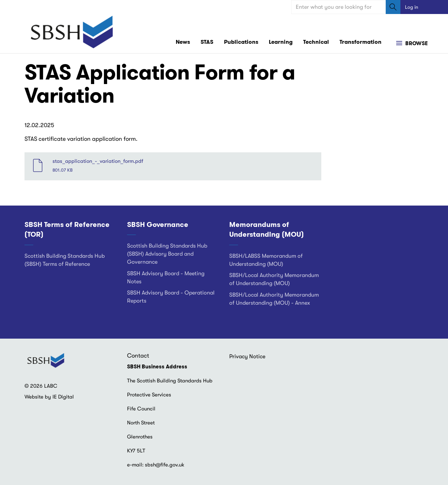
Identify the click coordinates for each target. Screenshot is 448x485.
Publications (241, 42)
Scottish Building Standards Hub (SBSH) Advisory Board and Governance (167, 254)
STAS (207, 42)
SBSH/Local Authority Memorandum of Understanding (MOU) (274, 279)
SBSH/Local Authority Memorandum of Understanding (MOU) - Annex (274, 299)
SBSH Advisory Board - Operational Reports (171, 297)
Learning (281, 42)
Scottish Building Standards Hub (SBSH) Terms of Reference (65, 260)
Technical (316, 42)
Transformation (360, 42)
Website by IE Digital (49, 397)
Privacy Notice (247, 356)
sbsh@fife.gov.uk (165, 465)
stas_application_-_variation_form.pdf (98, 161)
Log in (412, 7)
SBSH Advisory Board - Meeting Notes (166, 278)
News (183, 42)
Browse (416, 43)
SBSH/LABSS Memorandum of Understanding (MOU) (266, 260)
